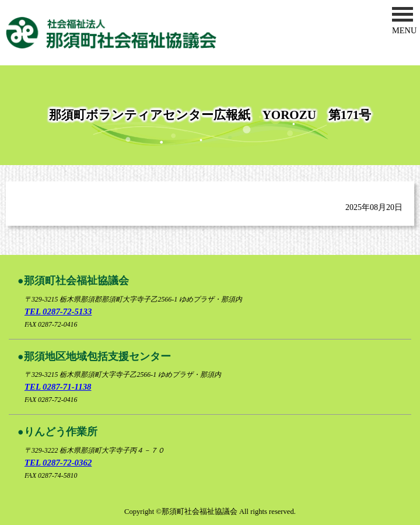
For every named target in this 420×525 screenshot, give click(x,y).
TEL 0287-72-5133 (58, 311)
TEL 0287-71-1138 (58, 387)
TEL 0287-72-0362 (58, 463)
